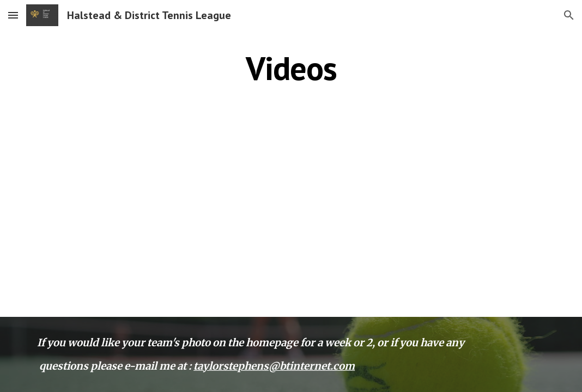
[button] (13, 15)
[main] (291, 68)
